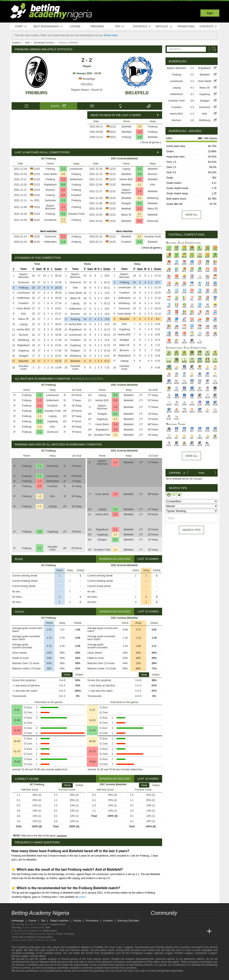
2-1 (63, 169)
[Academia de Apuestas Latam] (193, 931)
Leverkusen (76, 169)
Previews (97, 26)
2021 (37, 200)
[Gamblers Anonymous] (58, 976)
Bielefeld (137, 93)
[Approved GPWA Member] (39, 976)
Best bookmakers (48, 27)
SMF (48, 928)
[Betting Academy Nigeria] (154, 931)
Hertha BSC (126, 179)
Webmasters (50, 931)
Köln (153, 185)
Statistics (142, 27)
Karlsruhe (50, 200)
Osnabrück (50, 220)
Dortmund (50, 237)
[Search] (213, 49)
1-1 (63, 219)
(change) (198, 479)
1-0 (140, 132)
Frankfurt (76, 195)
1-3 (139, 221)
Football (99, 947)
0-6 (63, 185)
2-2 (139, 198)
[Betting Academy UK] (201, 931)
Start (21, 27)
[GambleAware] (22, 976)
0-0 (140, 127)
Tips (120, 27)
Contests (208, 27)
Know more (111, 35)
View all (191, 215)
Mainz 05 (153, 209)
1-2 (63, 179)
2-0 (140, 137)
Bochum (50, 190)
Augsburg (23, 351)
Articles (164, 27)
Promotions (186, 26)
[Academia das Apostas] (162, 931)
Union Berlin (50, 174)
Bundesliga (87, 79)
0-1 (139, 203)
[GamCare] (47, 976)
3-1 (63, 214)
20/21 (113, 132)
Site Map (17, 928)
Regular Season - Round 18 (87, 90)
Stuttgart (126, 203)
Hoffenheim (76, 179)
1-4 (63, 242)
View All (191, 456)
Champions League (206, 953)
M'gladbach (50, 185)
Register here (58, 924)
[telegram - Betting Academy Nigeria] (154, 923)
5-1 (63, 237)
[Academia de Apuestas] (186, 931)
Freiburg (37, 93)
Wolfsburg (153, 198)
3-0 (40, 421)
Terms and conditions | (24, 937)
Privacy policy (45, 937)
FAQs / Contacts (65, 934)
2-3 (192, 107)
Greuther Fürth (76, 214)
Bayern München (50, 207)
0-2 (63, 195)
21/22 (113, 127)
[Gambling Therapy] (53, 976)
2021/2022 (87, 84)
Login (210, 13)
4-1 (192, 88)
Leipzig (126, 169)
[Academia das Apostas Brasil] (170, 931)
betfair (82, 897)
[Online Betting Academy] (178, 931)
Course (75, 26)
